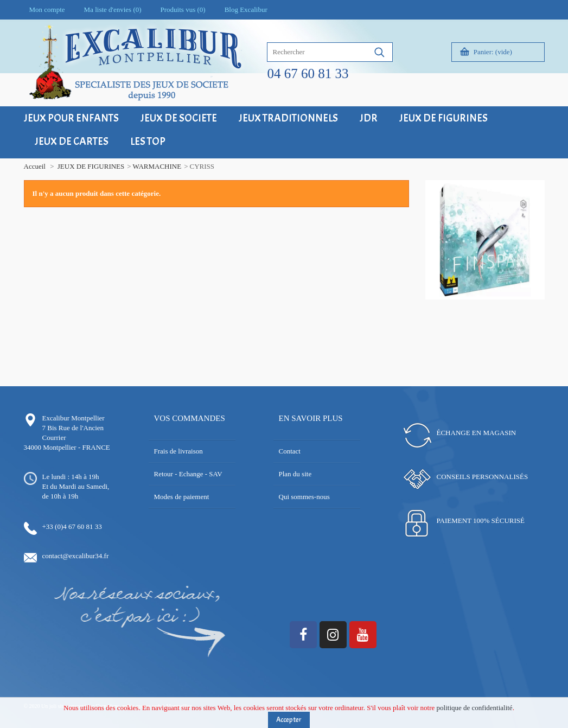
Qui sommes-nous (304, 497)
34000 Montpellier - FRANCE (67, 447)
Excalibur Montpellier (74, 418)
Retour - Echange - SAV (188, 474)
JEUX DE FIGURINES (91, 166)
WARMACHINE (157, 166)
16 (481, 306)
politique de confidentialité (475, 710)
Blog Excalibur (246, 9)
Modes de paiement (182, 497)
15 (473, 306)
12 (522, 296)
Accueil (35, 166)
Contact (290, 451)
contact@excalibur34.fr (76, 556)
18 (497, 306)
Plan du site (295, 474)
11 (513, 296)
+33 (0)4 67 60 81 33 (72, 526)
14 (538, 296)
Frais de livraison (178, 451)
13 (530, 296)
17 (489, 306)
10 (505, 296)
